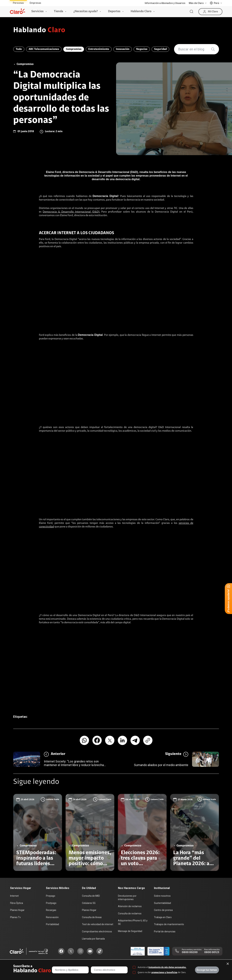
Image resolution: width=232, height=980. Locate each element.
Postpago (51, 903)
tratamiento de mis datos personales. (167, 967)
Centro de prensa (163, 910)
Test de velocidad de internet (98, 924)
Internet (14, 896)
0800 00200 (190, 952)
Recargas (51, 910)
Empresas (35, 3)
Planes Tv (15, 917)
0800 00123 (212, 952)
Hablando (39, 31)
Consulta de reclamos (130, 913)
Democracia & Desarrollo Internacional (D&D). (71, 212)
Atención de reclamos (130, 906)
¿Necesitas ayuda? (86, 11)
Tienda (58, 11)
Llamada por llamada (93, 939)
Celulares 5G (89, 903)
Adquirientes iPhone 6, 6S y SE (133, 922)
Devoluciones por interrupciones (127, 898)
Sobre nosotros (162, 896)
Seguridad (160, 49)
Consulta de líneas (92, 917)
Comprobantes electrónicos (97, 931)
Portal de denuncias (165, 931)
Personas (18, 3)
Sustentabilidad (162, 903)
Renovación (52, 917)
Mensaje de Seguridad (130, 931)
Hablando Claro (141, 11)
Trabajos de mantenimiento (169, 924)
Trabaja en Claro (163, 917)
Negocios (142, 49)
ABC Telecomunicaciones (44, 49)
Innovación (123, 49)
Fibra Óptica (17, 903)
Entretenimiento (99, 49)
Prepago (51, 896)
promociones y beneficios (164, 973)
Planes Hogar (17, 910)
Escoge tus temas (207, 970)
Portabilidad (52, 924)
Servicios (37, 11)
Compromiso (74, 49)
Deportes (114, 11)
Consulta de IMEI (91, 896)
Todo (19, 49)
